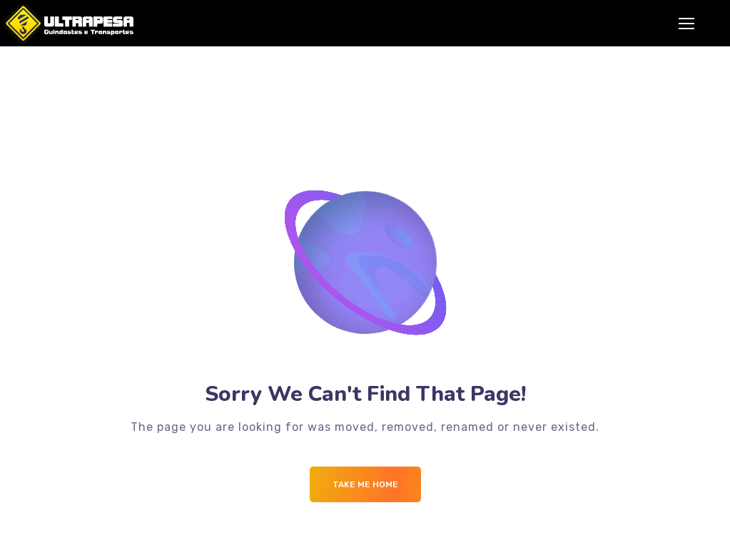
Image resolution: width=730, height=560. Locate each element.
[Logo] (67, 23)
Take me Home (365, 484)
